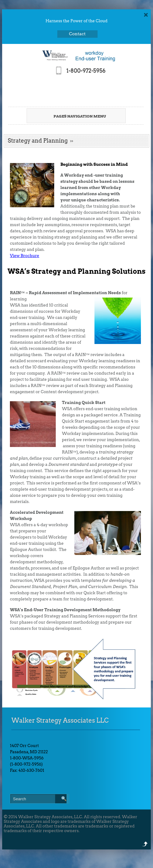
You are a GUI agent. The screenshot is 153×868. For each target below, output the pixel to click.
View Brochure (25, 256)
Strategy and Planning (38, 141)
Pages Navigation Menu (74, 116)
